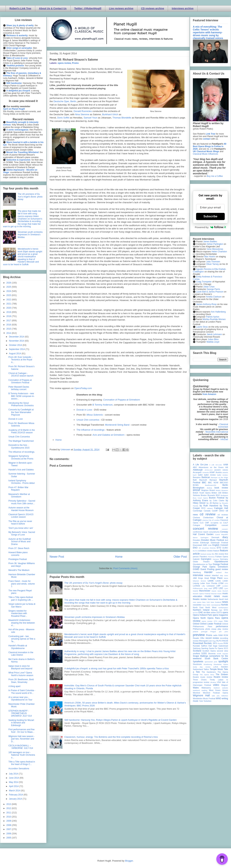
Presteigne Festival (18, 559)
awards (225, 472)
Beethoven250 (211, 485)
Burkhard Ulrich (110, 114)
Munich (225, 591)
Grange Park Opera (204, 567)
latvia (226, 578)
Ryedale (196, 646)
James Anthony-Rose (206, 304)
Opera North (199, 618)
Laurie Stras (202, 327)
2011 (9, 813)
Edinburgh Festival (219, 543)
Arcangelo (197, 472)
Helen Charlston (219, 252)
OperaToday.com (83, 388)
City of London (214, 520)
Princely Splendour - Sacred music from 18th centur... (22, 502)
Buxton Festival (217, 498)
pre (220, 632)
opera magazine (220, 615)
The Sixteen (222, 674)
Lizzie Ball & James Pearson (210, 292)
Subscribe (210, 216)
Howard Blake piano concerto (18, 554)
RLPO (219, 641)
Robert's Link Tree (20, 8)
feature (216, 551)
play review (223, 629)
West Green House (218, 690)
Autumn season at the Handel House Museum (21, 509)
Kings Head (204, 578)
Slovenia (212, 654)
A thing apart (14, 686)
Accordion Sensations (19, 769)
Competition (211, 525)
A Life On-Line (200, 465)
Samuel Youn (91, 118)
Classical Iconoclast (223, 426)
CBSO (222, 511)
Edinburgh (205, 543)
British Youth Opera (202, 493)
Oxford (196, 624)
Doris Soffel (63, 118)
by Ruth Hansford (209, 506)
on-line (207, 612)
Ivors (226, 575)
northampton (223, 608)
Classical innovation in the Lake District (21, 654)
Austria (219, 472)
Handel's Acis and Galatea (21, 470)
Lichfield (196, 586)
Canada (207, 511)
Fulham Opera (222, 557)
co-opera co (216, 523)
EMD (205, 545)
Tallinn (206, 669)
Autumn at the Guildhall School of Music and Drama (20, 542)
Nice (204, 605)
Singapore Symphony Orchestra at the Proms (21, 457)
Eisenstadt (197, 545)
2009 (9, 821)
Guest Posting (207, 569)
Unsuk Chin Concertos (19, 437)
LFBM (221, 583)
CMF (207, 523)
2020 (9, 308)
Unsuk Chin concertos (88, 420)
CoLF (226, 523)
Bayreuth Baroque (208, 480)
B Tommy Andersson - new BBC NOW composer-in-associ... (21, 396)
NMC (208, 605)
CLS (202, 523)
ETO (219, 548)
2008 (9, 825)
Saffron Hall (206, 646)
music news (212, 596)
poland (195, 632)
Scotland (197, 651)
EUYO (195, 551)
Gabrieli (196, 559)
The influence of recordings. (22, 452)
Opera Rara (214, 618)
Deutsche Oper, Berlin (65, 101)
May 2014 (14, 782)
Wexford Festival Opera (215, 693)
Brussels (211, 495)
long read (208, 588)
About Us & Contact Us (53, 8)
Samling (205, 648)
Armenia (206, 472)
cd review (208, 514)
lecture (203, 581)
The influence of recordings (91, 430)
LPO (215, 588)
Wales (196, 688)
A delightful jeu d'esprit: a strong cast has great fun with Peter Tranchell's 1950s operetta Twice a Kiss (117, 668)
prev (226, 632)
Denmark (215, 537)
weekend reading (200, 690)
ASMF (212, 472)
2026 (9, 283)
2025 (9, 287)
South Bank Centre (216, 659)
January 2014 (16, 799)
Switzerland (198, 669)
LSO (221, 588)
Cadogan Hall (221, 508)
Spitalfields (198, 662)
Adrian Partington (215, 244)
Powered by (210, 227)
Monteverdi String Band (117, 425)
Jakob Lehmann (214, 334)
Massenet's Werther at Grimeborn (19, 495)
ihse (226, 572)
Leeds (211, 581)
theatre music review (203, 677)
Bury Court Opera (200, 498)
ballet (200, 475)
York (201, 701)
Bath (195, 480)
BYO (204, 508)
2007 (9, 829)
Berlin (225, 485)
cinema (205, 520)
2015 (9, 329)
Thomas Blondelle (122, 118)
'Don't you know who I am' (21, 528)
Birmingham (199, 488)
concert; (225, 529)
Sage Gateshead (220, 646)
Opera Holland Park (202, 615)
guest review (222, 569)
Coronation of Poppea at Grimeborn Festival (20, 381)
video (216, 685)
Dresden (197, 540)
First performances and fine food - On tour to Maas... (21, 731)
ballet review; (222, 475)
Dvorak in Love (84, 410)
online (213, 612)
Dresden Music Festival (213, 540)
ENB (210, 545)
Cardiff (215, 511)
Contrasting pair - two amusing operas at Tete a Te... (22, 639)
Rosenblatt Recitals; (203, 643)
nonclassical (216, 605)
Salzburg (197, 648)
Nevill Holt (223, 599)
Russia (220, 643)
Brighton (205, 490)
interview (198, 575)
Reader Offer (199, 638)
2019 (9, 312)
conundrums (214, 532)
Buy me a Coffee (215, 176)
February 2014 (16, 795)
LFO (226, 583)
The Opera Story (207, 675)
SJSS (204, 654)
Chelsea (196, 518)
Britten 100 (216, 493)
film (213, 554)
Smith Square (222, 654)
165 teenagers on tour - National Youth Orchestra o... (22, 755)
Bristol (212, 490)
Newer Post (57, 557)
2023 (9, 295)
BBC (204, 483)
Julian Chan (209, 287)
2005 (9, 838)
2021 (9, 304)
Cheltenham (208, 518)
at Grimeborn (122, 400)
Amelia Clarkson (214, 297)
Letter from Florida (209, 583)
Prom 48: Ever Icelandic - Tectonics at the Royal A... (21, 360)
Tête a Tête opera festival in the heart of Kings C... (22, 763)
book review (221, 488)
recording (224, 638)
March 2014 (15, 791)
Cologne (196, 525)
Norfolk (225, 605)
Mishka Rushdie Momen (214, 319)
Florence (211, 557)
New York (206, 602)
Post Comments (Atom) (125, 568)
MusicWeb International (217, 432)
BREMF (197, 490)
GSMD (196, 569)
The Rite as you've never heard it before (20, 523)
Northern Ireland (201, 610)
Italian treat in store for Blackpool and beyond (20, 667)
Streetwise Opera (221, 664)
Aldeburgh (198, 470)
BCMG (196, 485)
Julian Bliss (213, 339)
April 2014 (14, 786)
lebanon (196, 581)
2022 (9, 300)
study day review (202, 667)
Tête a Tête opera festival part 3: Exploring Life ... (21, 598)
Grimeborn (223, 567)
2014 (9, 333)
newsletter (197, 605)
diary (225, 537)
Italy (222, 575)
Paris (210, 626)
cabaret (210, 508)
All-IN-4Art (209, 470)
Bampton (197, 477)
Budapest (224, 495)
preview (199, 635)
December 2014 (17, 337)
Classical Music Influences (205, 154)
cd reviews (223, 515)
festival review (206, 554)
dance (195, 537)
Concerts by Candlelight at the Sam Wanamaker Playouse (21, 412)
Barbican (206, 477)
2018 (9, 316)
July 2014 (14, 774)
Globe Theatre (201, 562)
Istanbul (215, 575)
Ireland (207, 575)
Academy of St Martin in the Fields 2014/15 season (22, 431)
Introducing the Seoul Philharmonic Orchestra (21, 404)
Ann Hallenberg (218, 312)
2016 (9, 325)
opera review (64, 63)
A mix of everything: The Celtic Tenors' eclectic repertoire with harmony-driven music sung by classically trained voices (208, 32)
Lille (203, 586)
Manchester (205, 591)
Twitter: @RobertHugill (88, 8)
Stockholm (197, 664)
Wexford (196, 693)
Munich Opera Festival (202, 594)
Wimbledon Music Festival (204, 698)
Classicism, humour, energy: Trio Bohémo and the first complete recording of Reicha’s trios (111, 737)
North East (198, 607)
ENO (195, 548)
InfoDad (224, 439)
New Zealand (216, 602)
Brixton (204, 495)
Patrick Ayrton (213, 317)
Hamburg (197, 572)
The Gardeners (209, 672)
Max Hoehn (210, 257)
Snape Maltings (200, 656)
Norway (214, 610)
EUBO (225, 548)
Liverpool (211, 586)
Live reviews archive (121, 8)
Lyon (226, 588)
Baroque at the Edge (219, 477)
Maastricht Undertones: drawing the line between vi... (22, 623)
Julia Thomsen (213, 262)
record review (212, 638)
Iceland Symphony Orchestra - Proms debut (21, 482)
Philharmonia (198, 629)
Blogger (129, 861)
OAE (200, 612)
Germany (224, 559)
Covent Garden (206, 534)
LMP (218, 586)
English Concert (220, 545)
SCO (226, 648)
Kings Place (216, 578)
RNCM (225, 641)
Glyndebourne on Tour (202, 564)
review (196, 641)
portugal (204, 632)
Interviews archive (183, 8)
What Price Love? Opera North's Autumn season (21, 674)
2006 (9, 834)
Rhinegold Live (205, 641)
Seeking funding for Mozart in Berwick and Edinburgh (21, 723)
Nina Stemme (82, 114)
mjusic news (216, 591)
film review (220, 554)
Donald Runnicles (83, 111)
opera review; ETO (209, 621)
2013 (9, 804)
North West (211, 607)
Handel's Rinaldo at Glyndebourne (18, 647)
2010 (9, 817)
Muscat (214, 594)
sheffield (196, 654)
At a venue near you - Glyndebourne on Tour (20, 698)
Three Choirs (200, 680)
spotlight (223, 661)
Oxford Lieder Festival (211, 624)
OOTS (219, 612)
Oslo (226, 621)
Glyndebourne (221, 562)
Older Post (180, 557)
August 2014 (15, 354)
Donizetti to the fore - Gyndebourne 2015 (19, 446)
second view (222, 651)
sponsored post (211, 662)
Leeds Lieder (222, 581)
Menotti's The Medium (19, 570)
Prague (213, 632)
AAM (226, 465)
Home (59, 440)
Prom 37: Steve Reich (19, 548)
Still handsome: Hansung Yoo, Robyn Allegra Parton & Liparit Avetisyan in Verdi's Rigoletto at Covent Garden (120, 720)
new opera (197, 602)
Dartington (204, 537)
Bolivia (210, 488)
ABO (195, 467)
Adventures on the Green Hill (213, 467)
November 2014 (17, 341)
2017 (9, 321)
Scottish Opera (209, 651)
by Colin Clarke (217, 500)
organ (221, 621)
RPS (215, 643)
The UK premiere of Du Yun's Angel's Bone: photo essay (93, 583)
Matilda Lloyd (213, 342)
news (225, 602)
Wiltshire (225, 696)
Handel (208, 572)
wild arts (216, 696)
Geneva (216, 559)
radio (215, 635)
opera (225, 612)
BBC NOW (213, 483)
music (219, 594)
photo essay (211, 629)
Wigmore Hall (201, 695)
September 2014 (17, 349)
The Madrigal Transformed (21, 441)
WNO (219, 698)
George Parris (213, 289)
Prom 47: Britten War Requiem (18, 489)
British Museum (222, 490)
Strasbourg (208, 664)
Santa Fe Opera (216, 648)
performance (222, 626)
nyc (221, 610)
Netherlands (213, 599)
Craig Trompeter (204, 282)
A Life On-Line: (216, 465)
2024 (9, 291)
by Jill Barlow (213, 503)
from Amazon (209, 394)
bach (195, 475)
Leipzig (196, 583)
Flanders (203, 557)
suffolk (216, 667)
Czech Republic (222, 534)
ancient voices (221, 470)
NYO (226, 610)
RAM (220, 635)
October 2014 (16, 345)
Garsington (206, 559)
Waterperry (206, 688)
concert (225, 525)
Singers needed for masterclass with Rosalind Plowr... (18, 613)
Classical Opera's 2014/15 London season (21, 516)
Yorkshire (207, 701)
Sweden (224, 667)
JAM (195, 578)
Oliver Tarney (212, 264)
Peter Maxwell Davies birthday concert (19, 388)
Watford (217, 688)
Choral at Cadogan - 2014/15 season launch (21, 375)
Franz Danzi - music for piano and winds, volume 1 (22, 584)
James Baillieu (210, 242)
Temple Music (216, 669)
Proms (75, 63)
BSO (218, 495)
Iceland (219, 572)
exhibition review (205, 551)
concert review (205, 529)
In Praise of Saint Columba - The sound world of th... (22, 692)
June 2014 (14, 778)
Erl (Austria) (204, 548)
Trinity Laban (216, 680)
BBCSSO (224, 483)
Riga (214, 641)
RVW (226, 643)
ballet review (210, 475)
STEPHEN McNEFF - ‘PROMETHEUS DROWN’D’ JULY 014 (20, 713)
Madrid (195, 591)
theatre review (221, 677)
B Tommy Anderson (103, 405)
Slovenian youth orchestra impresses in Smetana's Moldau (95, 617)
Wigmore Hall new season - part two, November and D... (22, 739)
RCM (226, 635)
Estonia (213, 548)
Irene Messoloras (215, 249)
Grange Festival (220, 564)
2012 (9, 808)
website (225, 688)
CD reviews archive (153, 8)
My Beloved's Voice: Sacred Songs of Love (22, 533)
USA (219, 682)
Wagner (225, 685)
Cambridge (198, 511)
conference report (201, 532)
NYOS (195, 613)
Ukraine (213, 682)
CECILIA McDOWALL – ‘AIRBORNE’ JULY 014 (21, 747)
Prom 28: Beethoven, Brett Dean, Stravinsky (21, 681)
